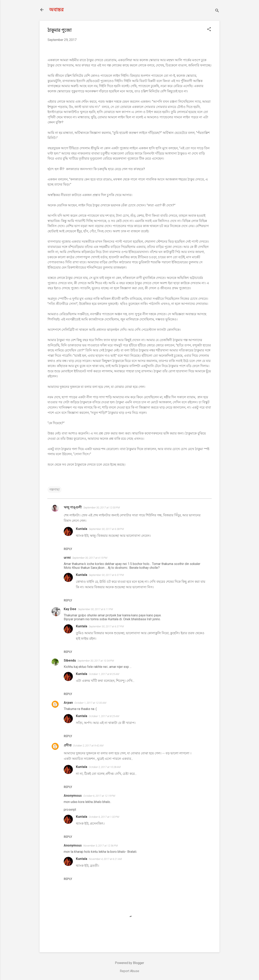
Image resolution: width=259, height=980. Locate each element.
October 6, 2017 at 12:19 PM (99, 796)
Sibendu (70, 660)
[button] (209, 30)
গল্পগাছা (55, 489)
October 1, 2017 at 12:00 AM (90, 703)
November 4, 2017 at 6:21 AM (105, 859)
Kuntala (82, 529)
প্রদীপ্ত (68, 745)
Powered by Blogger (129, 963)
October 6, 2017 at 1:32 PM (104, 817)
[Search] (217, 11)
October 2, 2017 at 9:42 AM (88, 746)
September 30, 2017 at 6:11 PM (95, 609)
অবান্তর (56, 10)
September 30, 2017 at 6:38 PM (106, 529)
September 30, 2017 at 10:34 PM (96, 661)
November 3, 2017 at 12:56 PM (101, 846)
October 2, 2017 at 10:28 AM (105, 767)
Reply (68, 549)
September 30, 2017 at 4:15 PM (90, 558)
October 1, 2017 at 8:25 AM (104, 674)
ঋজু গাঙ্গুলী (73, 507)
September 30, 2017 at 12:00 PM (102, 508)
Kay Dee (70, 609)
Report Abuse (129, 971)
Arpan (68, 703)
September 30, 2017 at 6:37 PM (106, 575)
